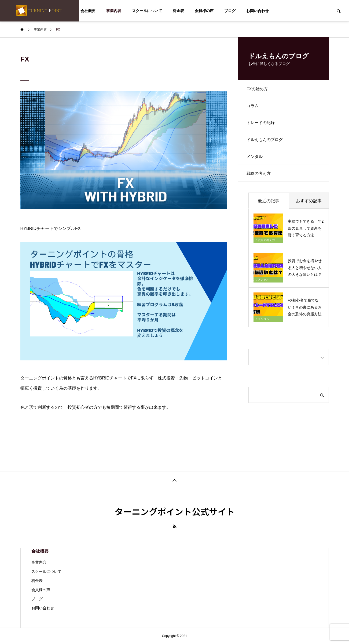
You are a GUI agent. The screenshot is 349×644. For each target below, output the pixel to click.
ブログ (230, 11)
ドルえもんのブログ (268, 146)
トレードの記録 (263, 127)
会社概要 (88, 11)
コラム (255, 108)
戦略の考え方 (261, 184)
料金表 (178, 11)
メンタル (257, 165)
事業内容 (114, 11)
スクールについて (147, 11)
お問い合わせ (258, 11)
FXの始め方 (260, 90)
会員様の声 (204, 11)
